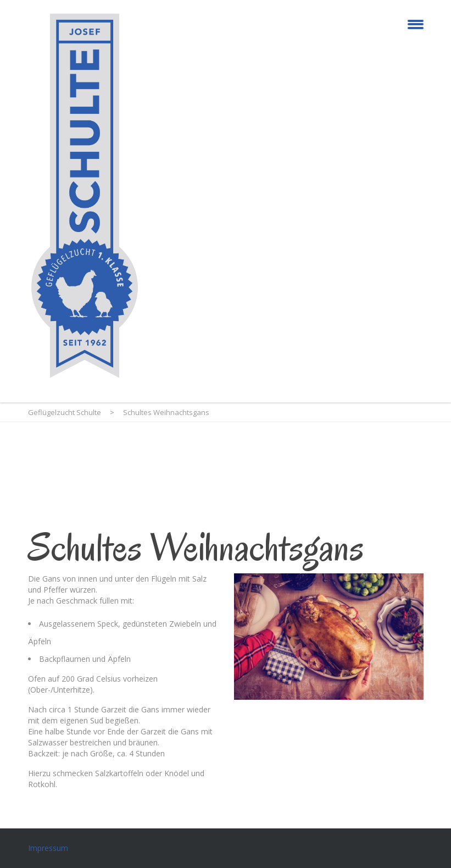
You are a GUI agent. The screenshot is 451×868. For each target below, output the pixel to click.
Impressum (48, 848)
